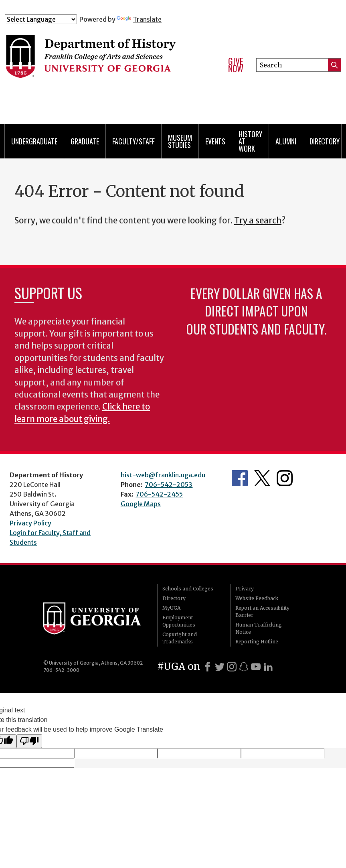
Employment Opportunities (179, 621)
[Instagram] (232, 667)
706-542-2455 (159, 494)
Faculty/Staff (134, 141)
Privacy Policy (30, 523)
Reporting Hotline (257, 642)
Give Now (236, 65)
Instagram (285, 478)
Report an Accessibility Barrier (262, 611)
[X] (220, 667)
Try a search (258, 221)
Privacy (245, 589)
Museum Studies (180, 141)
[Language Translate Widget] (41, 19)
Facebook (240, 478)
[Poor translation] (29, 741)
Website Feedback (257, 598)
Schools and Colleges (188, 589)
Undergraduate (34, 141)
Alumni (286, 141)
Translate (139, 19)
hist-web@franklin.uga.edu (163, 475)
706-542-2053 (169, 485)
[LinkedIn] (268, 667)
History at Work (250, 141)
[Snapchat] (244, 667)
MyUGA (171, 608)
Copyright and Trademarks (180, 638)
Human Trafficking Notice (259, 628)
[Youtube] (256, 667)
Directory (325, 141)
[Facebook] (208, 667)
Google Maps (141, 504)
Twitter (262, 478)
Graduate (85, 141)
